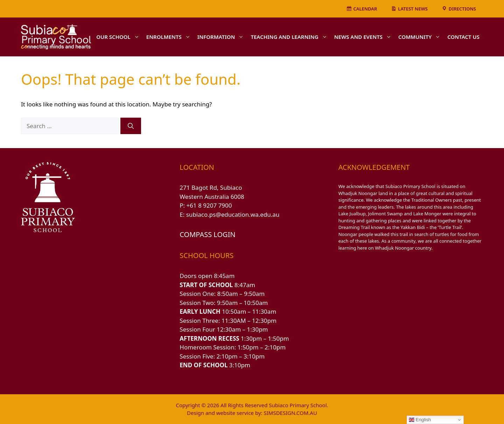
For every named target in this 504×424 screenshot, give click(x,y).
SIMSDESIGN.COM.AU (290, 413)
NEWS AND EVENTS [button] (365, 37)
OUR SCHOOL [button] (120, 37)
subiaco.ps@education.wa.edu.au (233, 214)
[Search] (131, 126)
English (420, 420)
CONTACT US (463, 37)
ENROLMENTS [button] (170, 37)
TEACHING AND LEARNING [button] (290, 37)
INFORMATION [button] (222, 37)
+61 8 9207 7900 (209, 205)
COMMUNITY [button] (421, 37)
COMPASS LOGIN (207, 234)
